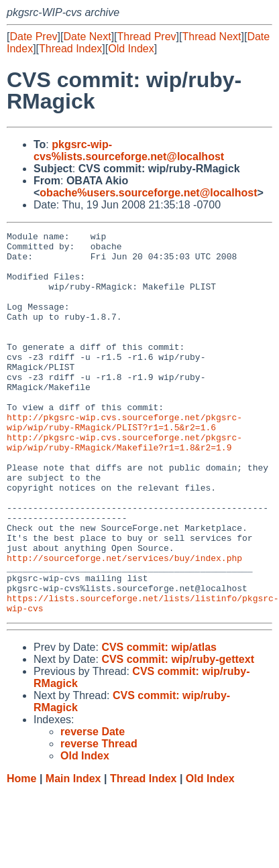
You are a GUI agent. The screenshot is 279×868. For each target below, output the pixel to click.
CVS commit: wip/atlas (159, 724)
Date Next (87, 37)
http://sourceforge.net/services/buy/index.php (124, 624)
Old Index (131, 49)
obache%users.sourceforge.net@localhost (148, 193)
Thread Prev (147, 37)
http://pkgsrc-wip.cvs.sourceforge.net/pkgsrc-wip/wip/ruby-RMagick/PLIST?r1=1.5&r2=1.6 (124, 461)
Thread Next (211, 37)
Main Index (73, 855)
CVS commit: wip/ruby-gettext (178, 736)
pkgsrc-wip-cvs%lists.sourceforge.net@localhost (129, 150)
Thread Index (70, 49)
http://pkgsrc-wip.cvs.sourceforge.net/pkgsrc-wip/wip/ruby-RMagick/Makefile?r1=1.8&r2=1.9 (124, 485)
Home (21, 855)
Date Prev (33, 37)
